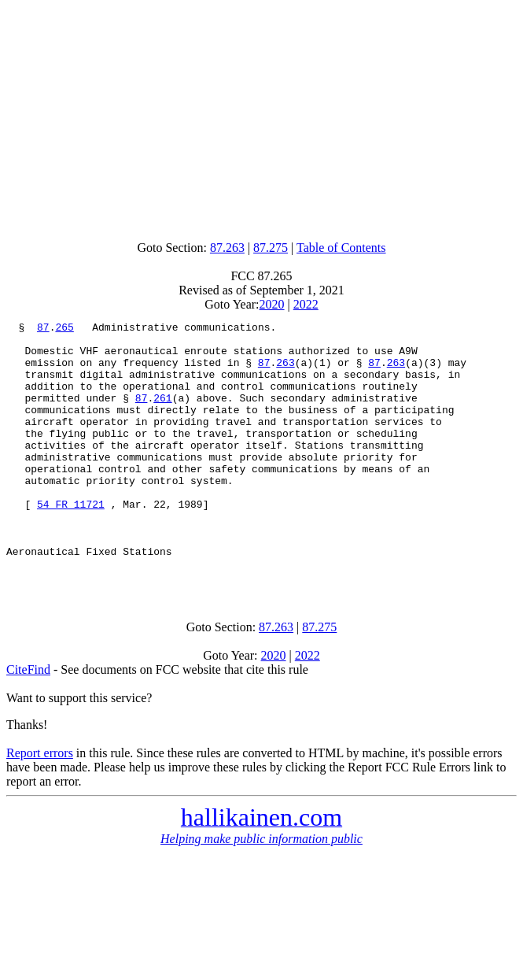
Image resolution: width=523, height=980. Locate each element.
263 (285, 372)
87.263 (227, 248)
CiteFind (28, 721)
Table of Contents (341, 248)
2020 (272, 304)
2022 (306, 304)
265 (64, 329)
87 (43, 329)
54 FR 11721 (71, 542)
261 (162, 414)
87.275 (271, 248)
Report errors (40, 805)
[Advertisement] (265, 116)
